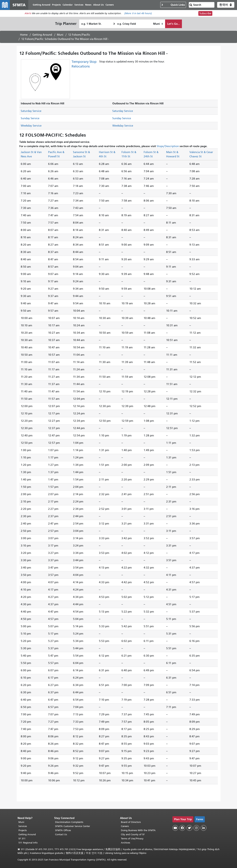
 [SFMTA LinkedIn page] (204, 828)
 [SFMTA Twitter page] (189, 828)
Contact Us (61, 834)
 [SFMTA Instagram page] (196, 828)
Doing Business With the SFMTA (138, 830)
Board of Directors (131, 822)
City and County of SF (133, 834)
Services (23, 826)
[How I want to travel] (158, 24)
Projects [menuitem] (57, 5)
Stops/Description (168, 146)
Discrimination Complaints (69, 822)
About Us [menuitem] (99, 5)
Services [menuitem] (79, 5)
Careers (125, 826)
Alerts (28, 14)
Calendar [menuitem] (68, 5)
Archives (125, 843)
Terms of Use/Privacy (132, 839)
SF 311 (22, 839)
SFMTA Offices (63, 830)
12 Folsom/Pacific (79, 35)
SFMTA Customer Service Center (73, 826)
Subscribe (205, 14)
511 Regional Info (28, 843)
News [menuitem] (88, 5)
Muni (60, 35)
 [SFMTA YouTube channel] (175, 828)
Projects (23, 830)
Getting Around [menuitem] (42, 5)
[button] (226, 5)
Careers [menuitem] (110, 5)
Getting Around (42, 35)
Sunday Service (30, 119)
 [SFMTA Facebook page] (182, 828)
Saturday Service (31, 111)
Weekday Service (31, 126)
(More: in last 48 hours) (138, 14)
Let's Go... (174, 24)
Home (24, 35)
